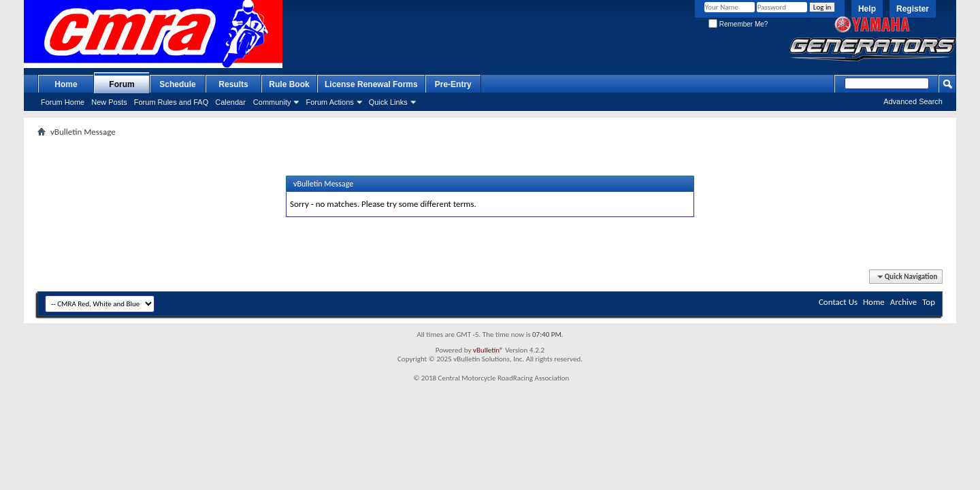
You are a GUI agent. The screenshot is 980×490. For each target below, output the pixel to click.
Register (913, 9)
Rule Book (289, 84)
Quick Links (388, 102)
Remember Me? (738, 24)
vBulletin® (488, 350)
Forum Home (63, 102)
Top (929, 302)
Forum (121, 84)
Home (66, 84)
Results (233, 84)
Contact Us (838, 302)
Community (272, 102)
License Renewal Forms (371, 84)
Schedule (177, 84)
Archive (903, 302)
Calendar (230, 102)
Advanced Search (913, 101)
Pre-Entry (453, 84)
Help (867, 9)
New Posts (109, 102)
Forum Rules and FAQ (171, 102)
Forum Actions (329, 102)
